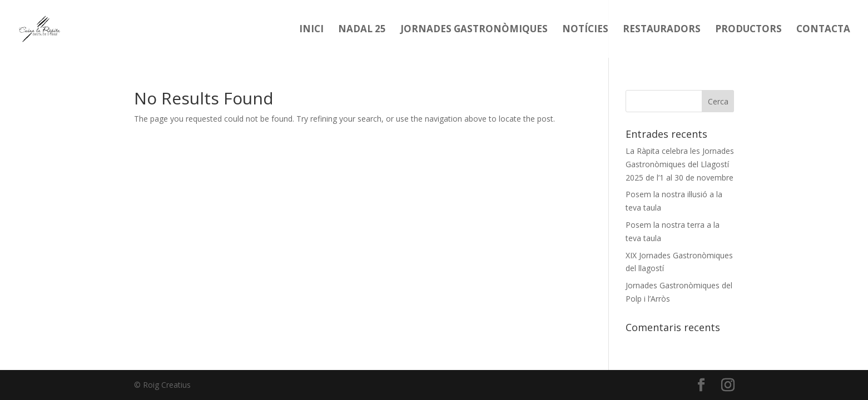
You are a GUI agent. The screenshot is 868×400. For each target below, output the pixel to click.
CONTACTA (823, 30)
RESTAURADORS (662, 30)
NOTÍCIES (585, 30)
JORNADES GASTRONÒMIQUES (474, 30)
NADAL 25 (362, 30)
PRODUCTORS (748, 30)
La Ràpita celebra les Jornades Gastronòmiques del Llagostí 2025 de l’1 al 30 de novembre (680, 164)
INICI (311, 30)
